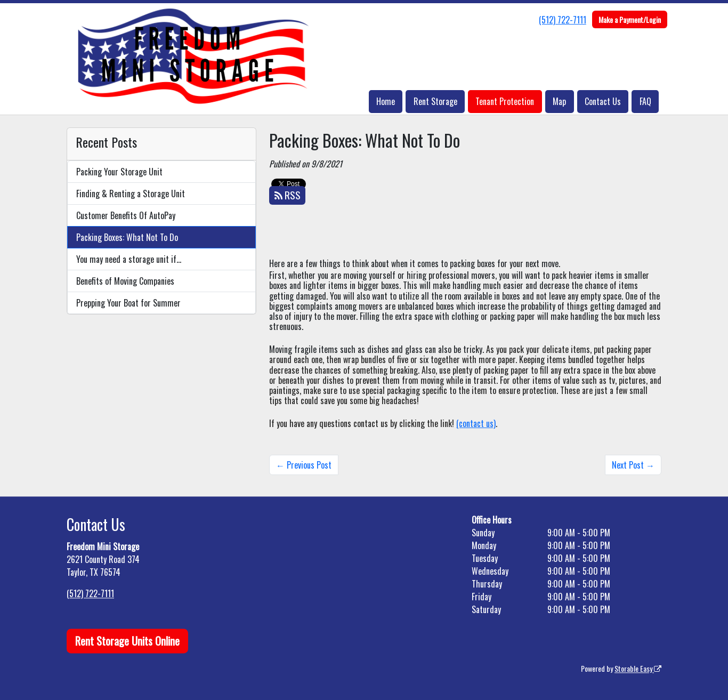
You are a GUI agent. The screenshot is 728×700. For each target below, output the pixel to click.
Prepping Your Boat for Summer (128, 303)
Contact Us (603, 101)
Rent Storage (435, 101)
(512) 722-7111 (563, 20)
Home (386, 101)
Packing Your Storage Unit (119, 172)
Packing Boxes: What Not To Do (127, 237)
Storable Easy (638, 668)
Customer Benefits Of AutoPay (126, 215)
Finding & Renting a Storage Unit (131, 194)
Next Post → (633, 465)
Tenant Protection (505, 101)
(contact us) (476, 423)
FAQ (645, 101)
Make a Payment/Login (630, 19)
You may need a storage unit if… (129, 259)
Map (559, 101)
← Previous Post (304, 465)
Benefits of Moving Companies (125, 281)
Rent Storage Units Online (127, 641)
